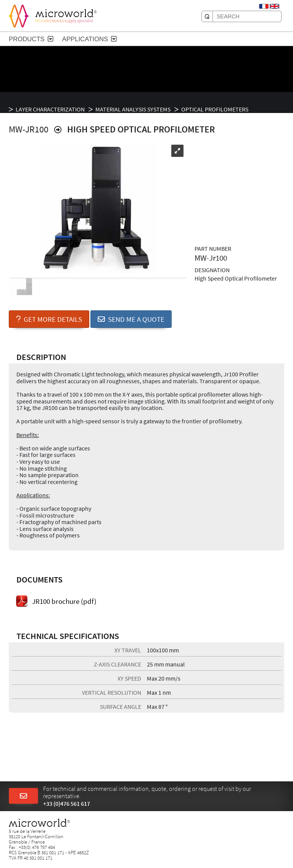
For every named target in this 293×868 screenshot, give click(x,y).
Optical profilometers (215, 109)
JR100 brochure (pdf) (64, 601)
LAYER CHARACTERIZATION (50, 109)
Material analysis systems (133, 109)
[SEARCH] (207, 16)
